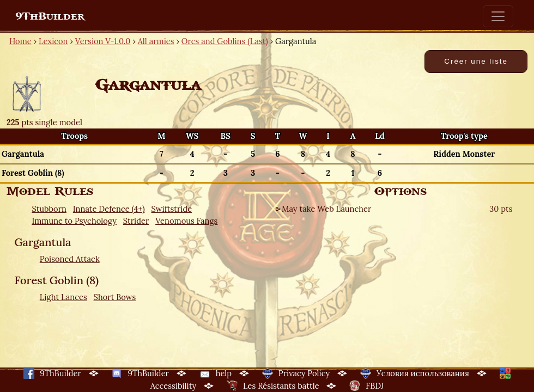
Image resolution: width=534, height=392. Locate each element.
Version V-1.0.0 (103, 41)
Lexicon (53, 41)
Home (20, 41)
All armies (156, 41)
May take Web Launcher (326, 209)
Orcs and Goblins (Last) (225, 41)
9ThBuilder (50, 16)
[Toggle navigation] (498, 16)
